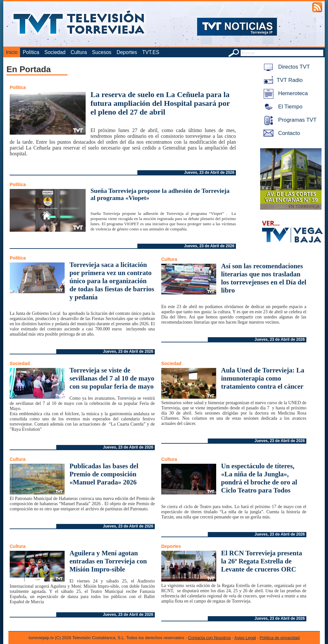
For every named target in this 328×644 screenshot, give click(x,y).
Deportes (127, 52)
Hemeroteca (285, 93)
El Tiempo (282, 107)
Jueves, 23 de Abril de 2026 (209, 172)
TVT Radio (282, 80)
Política (31, 52)
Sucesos (102, 52)
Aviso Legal (245, 638)
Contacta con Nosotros (209, 638)
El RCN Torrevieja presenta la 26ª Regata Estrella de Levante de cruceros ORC (262, 561)
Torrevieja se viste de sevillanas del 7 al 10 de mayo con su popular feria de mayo (112, 378)
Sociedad (55, 52)
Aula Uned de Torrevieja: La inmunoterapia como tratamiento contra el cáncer (263, 378)
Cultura (79, 52)
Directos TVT (286, 67)
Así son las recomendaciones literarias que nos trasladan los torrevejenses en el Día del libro (264, 278)
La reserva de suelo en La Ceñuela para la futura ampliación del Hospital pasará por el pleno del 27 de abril (160, 103)
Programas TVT (289, 120)
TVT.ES (151, 52)
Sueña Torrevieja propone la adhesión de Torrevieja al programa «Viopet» (160, 194)
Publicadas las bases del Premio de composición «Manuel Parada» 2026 (104, 474)
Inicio (12, 52)
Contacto (280, 133)
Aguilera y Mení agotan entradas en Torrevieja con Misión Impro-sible (108, 561)
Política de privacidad (280, 638)
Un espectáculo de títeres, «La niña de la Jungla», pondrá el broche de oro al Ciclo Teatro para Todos (259, 478)
